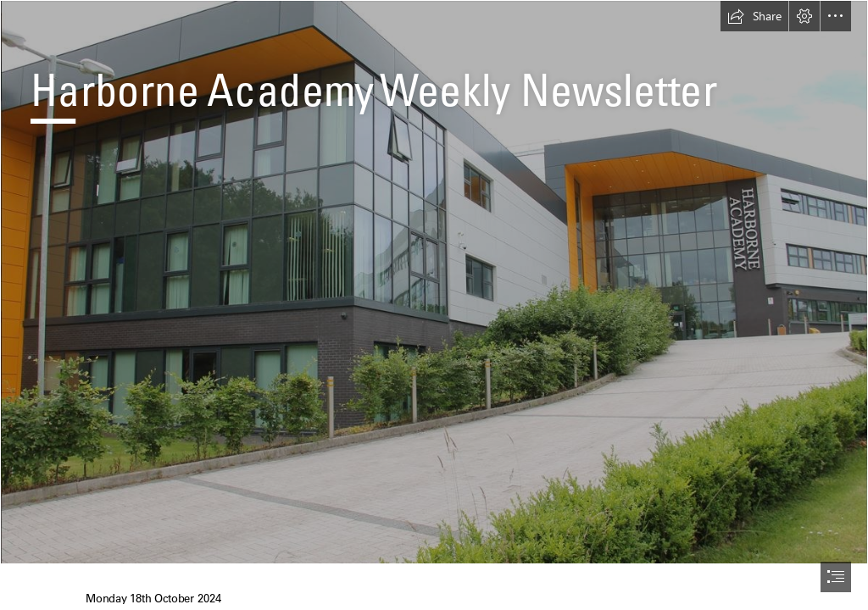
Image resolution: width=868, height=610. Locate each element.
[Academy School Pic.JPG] (434, 282)
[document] (434, 305)
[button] (754, 16)
